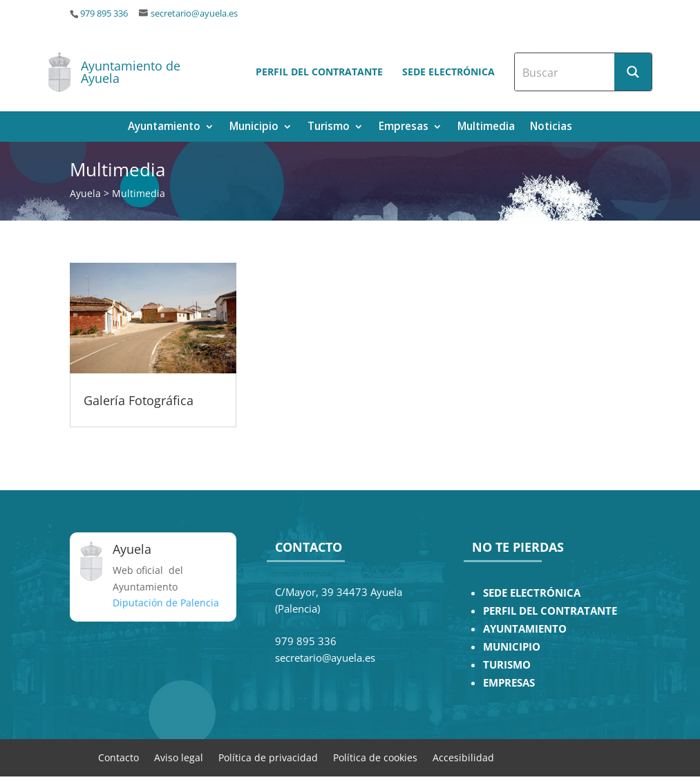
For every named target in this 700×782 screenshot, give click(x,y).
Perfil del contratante (319, 72)
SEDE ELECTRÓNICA (532, 593)
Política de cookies (375, 757)
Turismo (329, 128)
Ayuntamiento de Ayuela (131, 72)
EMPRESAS (509, 683)
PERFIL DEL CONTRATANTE (550, 611)
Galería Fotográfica (139, 400)
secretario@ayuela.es (194, 13)
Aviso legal (179, 757)
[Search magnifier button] (633, 72)
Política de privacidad (268, 757)
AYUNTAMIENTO (525, 629)
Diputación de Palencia (166, 603)
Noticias (551, 128)
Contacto (119, 757)
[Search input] (565, 72)
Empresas (404, 128)
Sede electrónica (448, 72)
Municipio (254, 128)
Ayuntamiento (164, 128)
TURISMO (507, 665)
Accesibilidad (463, 757)
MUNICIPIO (512, 647)
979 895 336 (104, 13)
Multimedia (486, 128)
